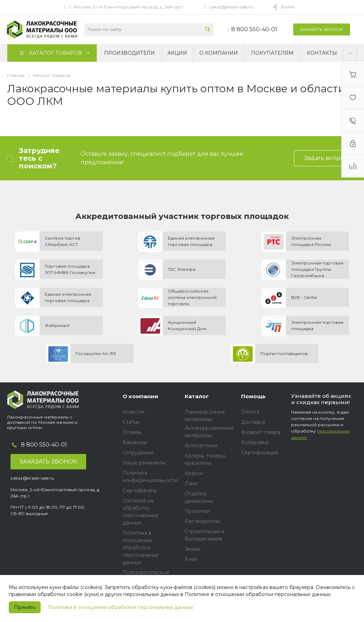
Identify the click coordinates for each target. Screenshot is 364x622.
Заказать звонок (322, 29)
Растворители (202, 521)
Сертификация (260, 453)
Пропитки (197, 511)
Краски (194, 473)
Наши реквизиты (144, 463)
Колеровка (255, 442)
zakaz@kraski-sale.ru (231, 7)
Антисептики (201, 446)
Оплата (250, 412)
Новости (133, 412)
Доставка (253, 422)
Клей (191, 559)
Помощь (253, 396)
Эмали (193, 549)
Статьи (131, 422)
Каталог (197, 396)
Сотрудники (138, 453)
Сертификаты (140, 490)
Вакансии (135, 442)
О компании (140, 396)
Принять (25, 607)
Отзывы (132, 432)
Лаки (191, 483)
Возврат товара (261, 432)
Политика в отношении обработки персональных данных (120, 607)
